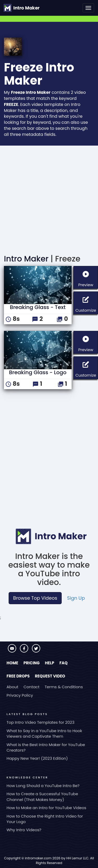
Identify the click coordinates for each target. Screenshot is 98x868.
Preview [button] (88, 277)
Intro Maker (26, 259)
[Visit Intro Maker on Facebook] (25, 651)
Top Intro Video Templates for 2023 (41, 722)
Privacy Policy (20, 695)
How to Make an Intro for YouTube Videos (46, 808)
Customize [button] (87, 302)
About (12, 687)
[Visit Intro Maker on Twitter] (36, 651)
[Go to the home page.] (22, 8)
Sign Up (76, 598)
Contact (31, 687)
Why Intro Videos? (24, 830)
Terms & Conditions (64, 687)
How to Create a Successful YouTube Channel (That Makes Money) (42, 797)
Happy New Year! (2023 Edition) (37, 758)
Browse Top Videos (35, 598)
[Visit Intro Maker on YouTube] (13, 651)
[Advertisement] (49, 197)
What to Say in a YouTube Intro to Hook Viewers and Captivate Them (44, 733)
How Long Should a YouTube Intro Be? (43, 786)
